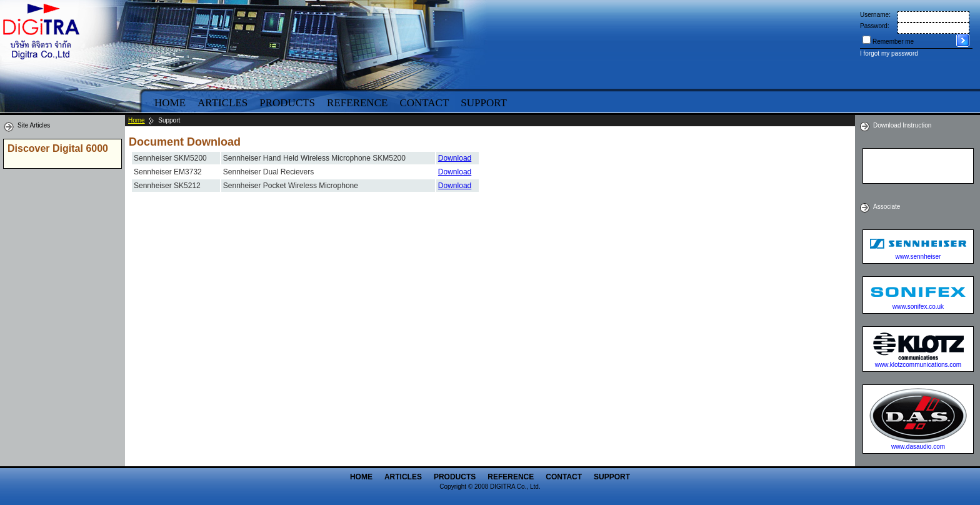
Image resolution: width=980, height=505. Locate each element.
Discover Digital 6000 (58, 148)
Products (287, 103)
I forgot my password (889, 53)
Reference (357, 103)
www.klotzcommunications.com (918, 365)
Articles (222, 103)
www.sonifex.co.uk (918, 307)
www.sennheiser (918, 257)
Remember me (893, 42)
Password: (875, 26)
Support (484, 103)
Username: (875, 15)
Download (455, 158)
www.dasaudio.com (918, 447)
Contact (424, 103)
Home (170, 103)
